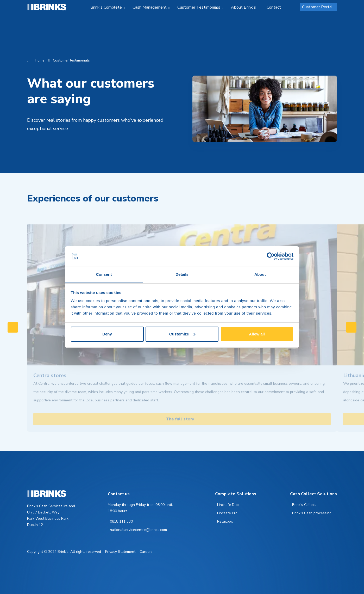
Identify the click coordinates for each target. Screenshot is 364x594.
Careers (146, 552)
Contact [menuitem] (274, 7)
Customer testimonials (71, 60)
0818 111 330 (121, 521)
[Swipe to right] (351, 327)
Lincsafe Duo (228, 505)
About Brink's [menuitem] (243, 7)
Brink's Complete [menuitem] (106, 7)
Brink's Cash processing (312, 513)
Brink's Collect (304, 505)
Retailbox (225, 521)
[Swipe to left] (13, 327)
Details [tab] (182, 274)
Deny (107, 334)
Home (40, 60)
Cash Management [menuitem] (150, 7)
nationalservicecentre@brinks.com (138, 530)
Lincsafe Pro (227, 513)
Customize (182, 334)
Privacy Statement (120, 552)
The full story (180, 419)
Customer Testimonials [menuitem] (199, 7)
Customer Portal (317, 7)
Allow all (257, 334)
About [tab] (260, 274)
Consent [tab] (104, 274)
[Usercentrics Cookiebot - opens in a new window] (271, 256)
